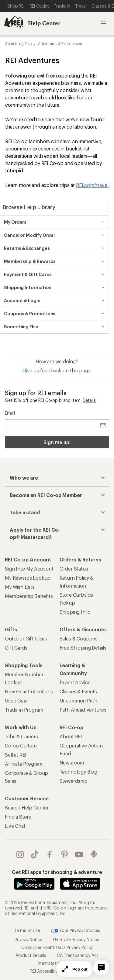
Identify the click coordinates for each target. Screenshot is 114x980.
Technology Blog (79, 772)
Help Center (44, 23)
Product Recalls (31, 955)
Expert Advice (75, 682)
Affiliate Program (24, 764)
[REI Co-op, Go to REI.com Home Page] (13, 22)
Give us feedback (42, 370)
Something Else (18, 43)
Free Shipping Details (83, 648)
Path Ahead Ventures (83, 710)
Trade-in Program (24, 710)
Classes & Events (78, 691)
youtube (79, 854)
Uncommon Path (78, 700)
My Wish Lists (20, 587)
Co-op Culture (21, 745)
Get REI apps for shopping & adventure (57, 872)
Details (89, 400)
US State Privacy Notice (76, 939)
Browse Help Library (29, 207)
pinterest (64, 854)
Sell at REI (16, 755)
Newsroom (72, 763)
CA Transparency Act (78, 955)
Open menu (104, 22)
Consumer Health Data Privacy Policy (57, 947)
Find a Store (18, 817)
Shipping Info (75, 612)
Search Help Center (27, 807)
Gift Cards (16, 648)
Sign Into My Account (29, 569)
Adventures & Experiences (60, 43)
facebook (50, 854)
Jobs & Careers (21, 736)
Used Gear (16, 700)
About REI (71, 736)
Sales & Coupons (79, 638)
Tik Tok (35, 854)
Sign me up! (57, 442)
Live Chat (15, 826)
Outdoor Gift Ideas (26, 638)
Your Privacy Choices (76, 931)
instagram (20, 854)
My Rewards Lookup (28, 578)
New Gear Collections (29, 691)
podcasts (94, 854)
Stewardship (74, 781)
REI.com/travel (92, 185)
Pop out (74, 969)
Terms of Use (27, 930)
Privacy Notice (28, 939)
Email (10, 413)
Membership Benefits (29, 596)
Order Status (74, 569)
